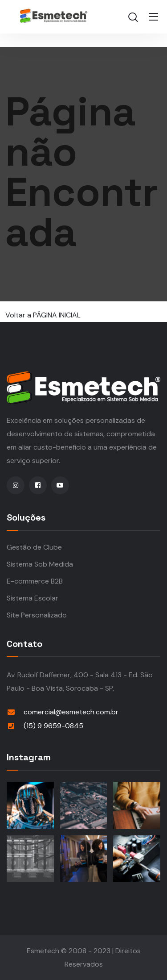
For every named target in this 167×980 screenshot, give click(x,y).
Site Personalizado (37, 615)
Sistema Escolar (33, 598)
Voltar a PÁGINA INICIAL (43, 315)
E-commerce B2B (35, 581)
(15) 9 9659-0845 (53, 726)
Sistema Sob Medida (40, 564)
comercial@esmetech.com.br (71, 712)
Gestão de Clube (34, 547)
